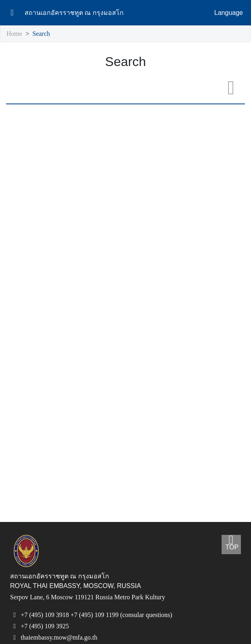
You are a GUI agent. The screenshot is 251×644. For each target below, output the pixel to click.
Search (43, 34)
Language (229, 13)
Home (15, 34)
